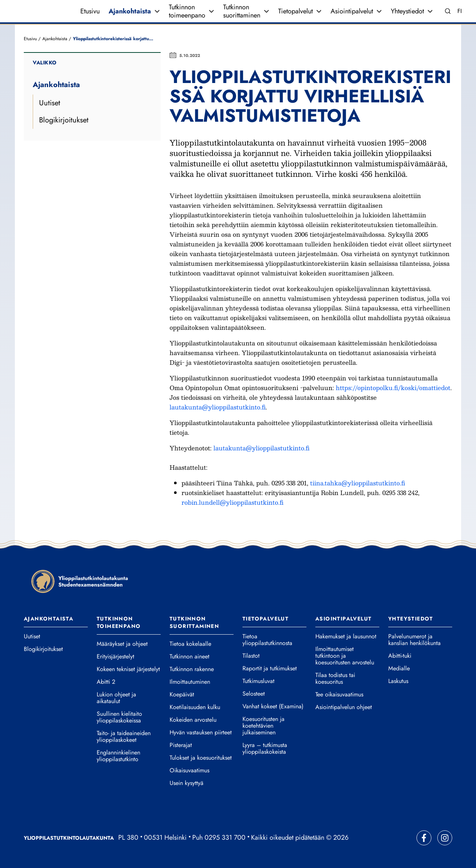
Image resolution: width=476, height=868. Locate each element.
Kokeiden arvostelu (193, 720)
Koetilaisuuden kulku (195, 707)
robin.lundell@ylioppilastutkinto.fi (232, 502)
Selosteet (254, 694)
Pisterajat (181, 745)
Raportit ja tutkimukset (270, 668)
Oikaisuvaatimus (189, 770)
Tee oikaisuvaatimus (339, 695)
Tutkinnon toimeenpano (187, 11)
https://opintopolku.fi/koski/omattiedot (393, 388)
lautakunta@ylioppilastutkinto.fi (218, 407)
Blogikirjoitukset (64, 120)
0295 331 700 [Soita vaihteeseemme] (225, 837)
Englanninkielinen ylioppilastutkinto (118, 756)
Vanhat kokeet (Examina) (273, 706)
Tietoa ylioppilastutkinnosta (267, 640)
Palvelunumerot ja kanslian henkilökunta (414, 640)
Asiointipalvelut (352, 11)
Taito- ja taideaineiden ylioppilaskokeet (124, 737)
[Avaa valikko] (157, 11)
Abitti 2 (106, 682)
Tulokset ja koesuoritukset (201, 758)
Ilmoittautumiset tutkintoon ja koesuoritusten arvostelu (345, 656)
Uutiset (50, 103)
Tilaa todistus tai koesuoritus (335, 679)
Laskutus (398, 681)
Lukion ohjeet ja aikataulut (116, 698)
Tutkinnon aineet (189, 657)
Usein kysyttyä (186, 783)
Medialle (399, 668)
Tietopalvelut (295, 11)
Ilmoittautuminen (190, 682)
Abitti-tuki (400, 656)
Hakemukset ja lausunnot (346, 636)
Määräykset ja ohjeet (122, 644)
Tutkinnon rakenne (192, 669)
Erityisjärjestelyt (115, 657)
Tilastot (251, 656)
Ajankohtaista (130, 11)
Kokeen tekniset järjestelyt (128, 669)
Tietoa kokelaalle (190, 644)
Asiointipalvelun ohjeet (344, 707)
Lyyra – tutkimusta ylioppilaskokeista (265, 749)
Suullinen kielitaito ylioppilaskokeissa (119, 717)
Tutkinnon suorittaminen (242, 11)
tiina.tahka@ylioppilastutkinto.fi (358, 483)
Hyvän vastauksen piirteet (201, 733)
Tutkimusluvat (258, 681)
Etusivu (90, 11)
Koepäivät (182, 695)
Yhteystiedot (407, 11)
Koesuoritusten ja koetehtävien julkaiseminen (263, 726)
